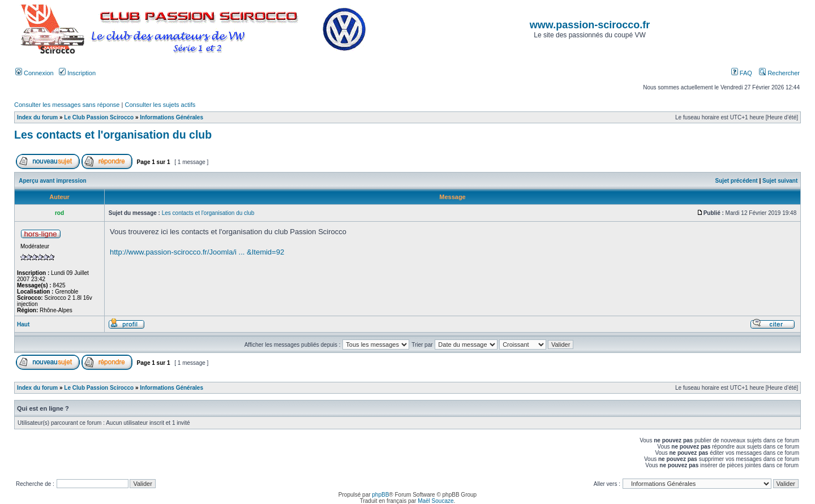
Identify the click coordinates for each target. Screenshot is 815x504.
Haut (23, 324)
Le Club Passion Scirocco (99, 117)
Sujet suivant (780, 181)
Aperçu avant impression (52, 181)
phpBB (380, 495)
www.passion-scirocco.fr (590, 25)
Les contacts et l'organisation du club (113, 135)
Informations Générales (171, 117)
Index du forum (37, 117)
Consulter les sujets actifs (160, 105)
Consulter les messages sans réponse (67, 105)
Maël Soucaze (436, 501)
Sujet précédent (737, 181)
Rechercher (779, 73)
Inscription (77, 73)
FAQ (742, 73)
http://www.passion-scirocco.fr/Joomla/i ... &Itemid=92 (197, 252)
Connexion (35, 73)
